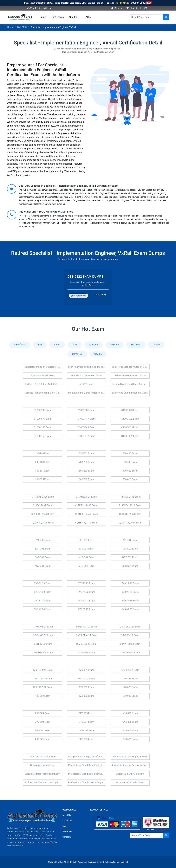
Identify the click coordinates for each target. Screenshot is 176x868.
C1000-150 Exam (43, 427)
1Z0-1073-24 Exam (43, 670)
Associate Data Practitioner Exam (43, 774)
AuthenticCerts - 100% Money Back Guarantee (46, 212)
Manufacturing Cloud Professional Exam (87, 393)
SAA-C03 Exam (43, 549)
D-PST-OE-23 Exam (130, 653)
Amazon (94, 345)
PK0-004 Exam (43, 713)
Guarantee (67, 821)
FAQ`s (87, 17)
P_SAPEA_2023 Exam (130, 505)
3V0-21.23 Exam (86, 592)
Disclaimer (67, 831)
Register (133, 8)
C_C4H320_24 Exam (86, 497)
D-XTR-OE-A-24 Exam (86, 635)
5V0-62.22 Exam (86, 601)
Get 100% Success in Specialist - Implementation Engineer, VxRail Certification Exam (69, 186)
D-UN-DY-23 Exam (43, 644)
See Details (101, 295)
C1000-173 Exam (130, 410)
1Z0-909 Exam (86, 670)
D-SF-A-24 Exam (86, 653)
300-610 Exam (130, 479)
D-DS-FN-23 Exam (130, 635)
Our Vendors (57, 17)
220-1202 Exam (86, 731)
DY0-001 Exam (86, 722)
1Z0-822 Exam (86, 696)
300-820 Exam (130, 471)
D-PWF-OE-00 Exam (43, 627)
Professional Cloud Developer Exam (87, 774)
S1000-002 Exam (130, 419)
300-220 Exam (86, 471)
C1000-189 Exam (130, 436)
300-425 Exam (43, 479)
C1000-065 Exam (130, 427)
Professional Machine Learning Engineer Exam (43, 782)
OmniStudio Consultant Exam (86, 375)
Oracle (156, 345)
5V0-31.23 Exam (43, 583)
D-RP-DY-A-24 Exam (43, 653)
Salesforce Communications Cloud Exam (131, 393)
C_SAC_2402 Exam (43, 505)
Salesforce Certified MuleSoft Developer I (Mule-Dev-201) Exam (131, 367)
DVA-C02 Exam (43, 540)
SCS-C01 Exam (130, 566)
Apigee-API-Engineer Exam (130, 774)
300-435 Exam (130, 453)
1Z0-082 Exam (130, 696)
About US (73, 17)
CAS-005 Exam (130, 722)
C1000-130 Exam (43, 410)
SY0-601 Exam (130, 739)
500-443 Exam (130, 462)
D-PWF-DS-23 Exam (130, 644)
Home (43, 17)
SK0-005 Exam (86, 739)
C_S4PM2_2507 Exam (130, 523)
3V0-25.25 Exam (130, 592)
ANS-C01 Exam (43, 566)
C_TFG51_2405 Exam (86, 505)
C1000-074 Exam (43, 419)
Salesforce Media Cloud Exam (130, 375)
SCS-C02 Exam (130, 549)
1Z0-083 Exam (130, 687)
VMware (115, 345)
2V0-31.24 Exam (43, 601)
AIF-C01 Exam (130, 540)
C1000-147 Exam (86, 419)
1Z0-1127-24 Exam (43, 687)
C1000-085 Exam (86, 410)
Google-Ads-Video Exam (43, 765)
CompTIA (77, 354)
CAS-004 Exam (43, 722)
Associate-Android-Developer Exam (130, 765)
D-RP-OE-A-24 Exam (130, 627)
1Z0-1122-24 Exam (86, 679)
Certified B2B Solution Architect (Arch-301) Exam (43, 384)
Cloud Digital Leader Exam (43, 757)
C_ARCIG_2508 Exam (43, 523)
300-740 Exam (86, 479)
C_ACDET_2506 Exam (86, 514)
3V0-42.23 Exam (130, 601)
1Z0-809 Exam (43, 696)
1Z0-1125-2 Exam (130, 670)
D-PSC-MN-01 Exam (86, 627)
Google (98, 354)
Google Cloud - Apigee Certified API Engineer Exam (87, 757)
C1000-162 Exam (43, 436)
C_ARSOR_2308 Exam (43, 514)
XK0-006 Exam (43, 739)
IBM (40, 345)
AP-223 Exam (86, 384)
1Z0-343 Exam (130, 679)
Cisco (57, 345)
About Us (67, 815)
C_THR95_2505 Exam (43, 497)
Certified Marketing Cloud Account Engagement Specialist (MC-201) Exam (131, 384)
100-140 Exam (43, 453)
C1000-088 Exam (86, 427)
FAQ (64, 826)
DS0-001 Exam (43, 731)
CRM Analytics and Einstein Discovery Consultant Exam (87, 367)
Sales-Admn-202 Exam (43, 375)
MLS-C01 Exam (86, 566)
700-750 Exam (86, 462)
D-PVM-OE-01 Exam (43, 635)
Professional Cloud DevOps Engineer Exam (87, 782)
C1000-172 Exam (86, 436)
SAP (75, 345)
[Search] (146, 17)
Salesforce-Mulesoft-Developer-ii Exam (43, 367)
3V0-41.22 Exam (86, 583)
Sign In (117, 8)
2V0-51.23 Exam (86, 609)
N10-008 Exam (130, 713)
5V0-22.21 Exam (130, 583)
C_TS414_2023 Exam (130, 514)
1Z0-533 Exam (86, 687)
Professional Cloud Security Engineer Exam (87, 765)
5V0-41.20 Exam (130, 609)
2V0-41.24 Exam (43, 609)
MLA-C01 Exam (86, 557)
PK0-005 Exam (86, 713)
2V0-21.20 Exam (43, 592)
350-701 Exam (86, 453)
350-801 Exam (43, 471)
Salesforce (20, 345)
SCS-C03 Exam (86, 549)
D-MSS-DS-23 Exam (86, 644)
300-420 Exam (43, 462)
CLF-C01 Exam (86, 540)
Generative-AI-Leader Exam (130, 782)
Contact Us (68, 837)
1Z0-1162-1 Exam (43, 679)
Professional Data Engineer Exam (130, 757)
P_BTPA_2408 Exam (130, 497)
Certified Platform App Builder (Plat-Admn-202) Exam (43, 393)
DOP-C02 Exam (130, 557)
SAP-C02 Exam (43, 557)
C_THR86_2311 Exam (86, 523)
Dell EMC (22, 27)
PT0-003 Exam (130, 731)
